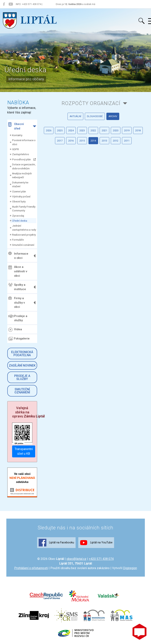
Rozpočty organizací (91, 103)
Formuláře (18, 240)
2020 (116, 130)
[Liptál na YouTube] (11, 4)
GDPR (15, 149)
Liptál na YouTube (96, 543)
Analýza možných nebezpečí (22, 175)
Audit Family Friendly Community (24, 209)
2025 (60, 130)
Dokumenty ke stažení (20, 184)
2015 (82, 141)
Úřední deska (20, 221)
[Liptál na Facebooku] (4, 4)
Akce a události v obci (18, 271)
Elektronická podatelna (22, 354)
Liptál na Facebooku (56, 543)
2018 (138, 130)
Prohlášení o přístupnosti (31, 568)
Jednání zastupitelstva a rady (24, 228)
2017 (60, 141)
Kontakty (17, 135)
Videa (15, 330)
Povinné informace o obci (24, 142)
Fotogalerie (19, 339)
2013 (104, 141)
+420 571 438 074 (101, 559)
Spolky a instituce (17, 287)
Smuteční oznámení (23, 245)
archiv (113, 116)
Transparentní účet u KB (24, 451)
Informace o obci (18, 256)
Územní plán (19, 191)
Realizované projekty (24, 235)
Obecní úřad (16, 126)
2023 (82, 130)
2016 (71, 141)
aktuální (75, 116)
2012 (116, 141)
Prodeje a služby (18, 318)
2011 (127, 141)
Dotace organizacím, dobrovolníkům (24, 166)
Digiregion (130, 568)
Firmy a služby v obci (17, 303)
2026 (49, 130)
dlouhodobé (95, 116)
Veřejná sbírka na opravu (28, 412)
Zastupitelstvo (21, 154)
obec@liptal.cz (76, 559)
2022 (93, 130)
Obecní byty (19, 201)
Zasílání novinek (22, 365)
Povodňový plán (24, 159)
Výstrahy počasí (21, 196)
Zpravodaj (18, 216)
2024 (71, 130)
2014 (93, 141)
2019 (127, 130)
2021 (104, 130)
